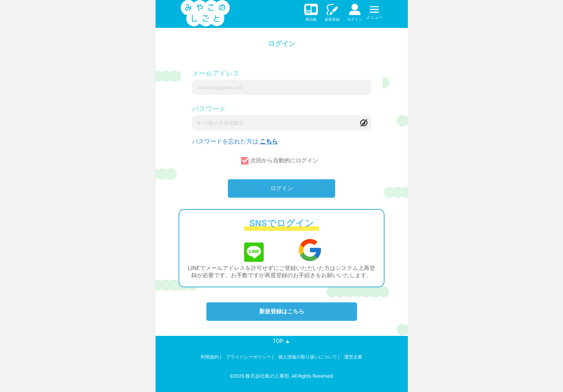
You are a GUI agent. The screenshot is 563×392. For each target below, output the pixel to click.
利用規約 (210, 357)
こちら (269, 141)
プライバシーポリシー (249, 357)
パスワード (209, 109)
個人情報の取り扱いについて (308, 357)
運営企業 (353, 357)
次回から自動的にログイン (284, 160)
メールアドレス (216, 73)
